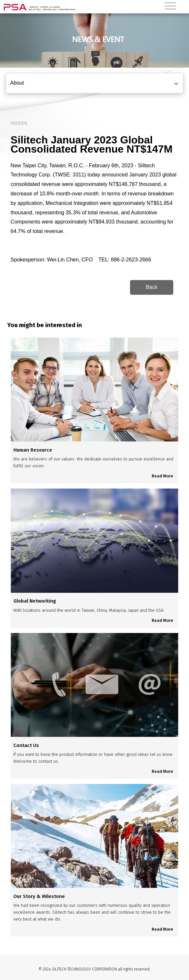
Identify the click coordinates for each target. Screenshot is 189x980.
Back (152, 287)
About (17, 83)
